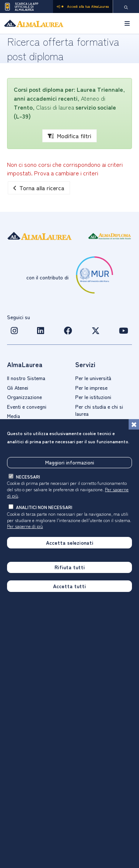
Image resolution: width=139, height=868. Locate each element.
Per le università (93, 378)
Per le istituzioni (93, 397)
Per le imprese (91, 388)
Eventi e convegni (27, 407)
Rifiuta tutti (70, 567)
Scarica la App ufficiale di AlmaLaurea (21, 7)
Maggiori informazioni (70, 462)
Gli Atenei (18, 388)
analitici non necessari (44, 507)
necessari (28, 477)
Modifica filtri (69, 136)
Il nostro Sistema (26, 378)
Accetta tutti (69, 586)
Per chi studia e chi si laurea (99, 410)
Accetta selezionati (70, 542)
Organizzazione (24, 397)
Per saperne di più (25, 526)
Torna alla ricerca (39, 188)
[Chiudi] (134, 424)
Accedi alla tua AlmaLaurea (83, 7)
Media (14, 416)
